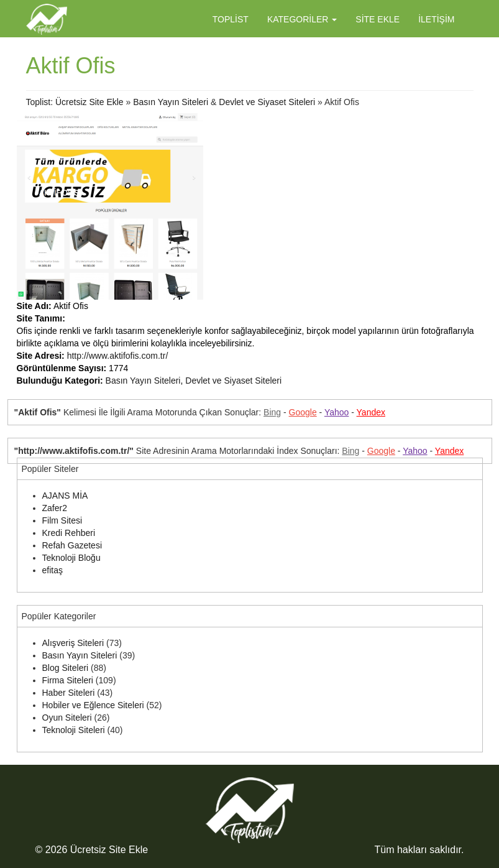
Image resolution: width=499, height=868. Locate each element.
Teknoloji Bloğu (71, 558)
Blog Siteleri (66, 668)
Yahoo (336, 412)
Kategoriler (302, 19)
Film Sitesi (62, 520)
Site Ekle (378, 19)
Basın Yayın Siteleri (171, 102)
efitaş (53, 570)
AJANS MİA (65, 496)
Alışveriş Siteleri (73, 643)
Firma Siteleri (68, 680)
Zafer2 (55, 508)
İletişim (436, 19)
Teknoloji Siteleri (74, 730)
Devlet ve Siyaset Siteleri (267, 102)
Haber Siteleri (69, 693)
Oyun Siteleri (67, 718)
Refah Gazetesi (72, 545)
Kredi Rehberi (69, 533)
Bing (272, 412)
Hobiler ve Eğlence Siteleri (93, 705)
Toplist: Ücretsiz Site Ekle (75, 102)
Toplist (231, 19)
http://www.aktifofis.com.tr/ (118, 356)
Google (303, 412)
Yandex (371, 412)
